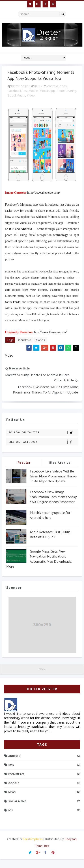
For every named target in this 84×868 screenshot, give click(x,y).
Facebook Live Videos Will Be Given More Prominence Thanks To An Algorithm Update (53, 485)
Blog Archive (60, 471)
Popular (24, 471)
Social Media (16, 104)
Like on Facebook (43, 451)
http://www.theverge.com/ (43, 201)
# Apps (40, 349)
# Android (25, 349)
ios (25, 99)
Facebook (14, 99)
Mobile (33, 99)
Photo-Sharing (66, 99)
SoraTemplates (33, 848)
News (12, 801)
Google (14, 792)
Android (53, 94)
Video (31, 104)
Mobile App (47, 99)
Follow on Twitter (43, 441)
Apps (63, 94)
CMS (11, 774)
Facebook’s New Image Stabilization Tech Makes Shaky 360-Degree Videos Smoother (53, 506)
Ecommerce (16, 783)
